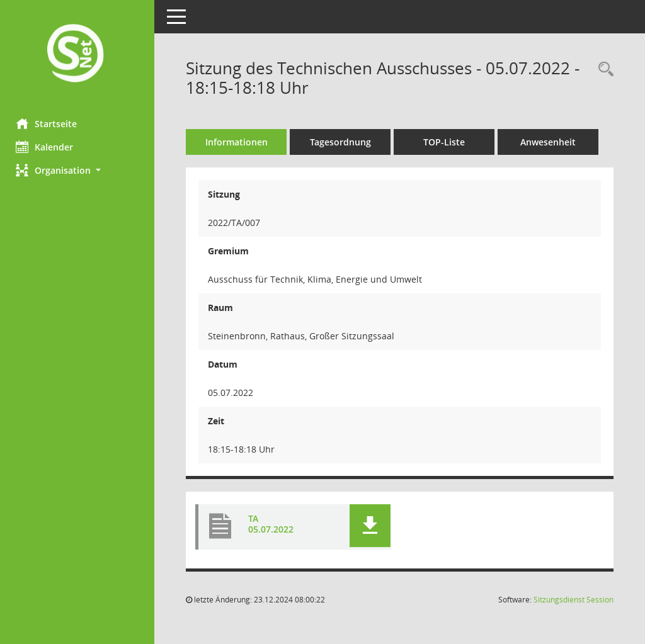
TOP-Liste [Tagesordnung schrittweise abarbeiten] (447, 142)
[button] (79, 170)
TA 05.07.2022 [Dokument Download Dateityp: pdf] (274, 524)
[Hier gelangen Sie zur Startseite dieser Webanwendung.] (79, 54)
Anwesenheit (551, 142)
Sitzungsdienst (574, 600)
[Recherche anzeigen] (603, 70)
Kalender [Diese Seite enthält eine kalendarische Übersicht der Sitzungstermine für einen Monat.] (48, 147)
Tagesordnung (344, 142)
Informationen (240, 142)
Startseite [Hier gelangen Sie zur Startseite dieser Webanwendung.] (49, 123)
